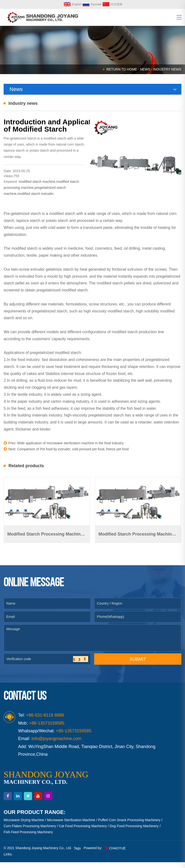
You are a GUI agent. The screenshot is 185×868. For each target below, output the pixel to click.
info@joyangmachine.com (56, 744)
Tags (79, 854)
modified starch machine (37, 188)
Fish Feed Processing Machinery (28, 838)
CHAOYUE (117, 854)
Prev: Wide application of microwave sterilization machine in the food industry (64, 450)
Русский (92, 4)
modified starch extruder (35, 200)
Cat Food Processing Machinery (83, 832)
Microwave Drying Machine (24, 826)
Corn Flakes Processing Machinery (30, 832)
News (145, 69)
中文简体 (112, 4)
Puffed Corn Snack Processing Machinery (129, 826)
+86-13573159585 (74, 737)
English (73, 4)
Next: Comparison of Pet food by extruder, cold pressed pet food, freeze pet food (66, 456)
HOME (132, 69)
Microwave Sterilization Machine (71, 826)
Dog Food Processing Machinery (134, 832)
